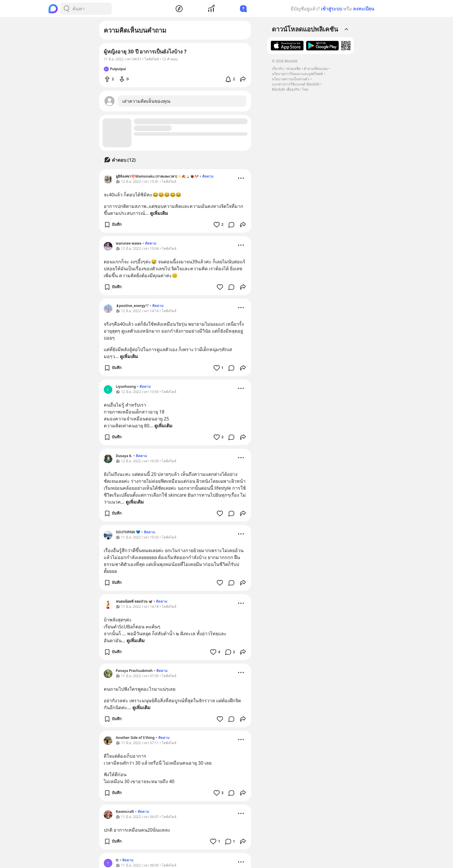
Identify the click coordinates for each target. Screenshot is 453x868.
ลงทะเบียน (364, 9)
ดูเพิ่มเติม (159, 213)
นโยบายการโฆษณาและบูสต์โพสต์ (297, 74)
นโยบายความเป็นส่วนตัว (291, 79)
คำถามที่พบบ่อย (316, 69)
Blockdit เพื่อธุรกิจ (285, 89)
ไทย (305, 89)
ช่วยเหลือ (294, 69)
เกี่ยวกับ (278, 69)
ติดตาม (208, 176)
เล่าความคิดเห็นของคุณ (146, 101)
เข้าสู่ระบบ (332, 9)
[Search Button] (66, 9)
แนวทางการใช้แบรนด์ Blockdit (296, 84)
